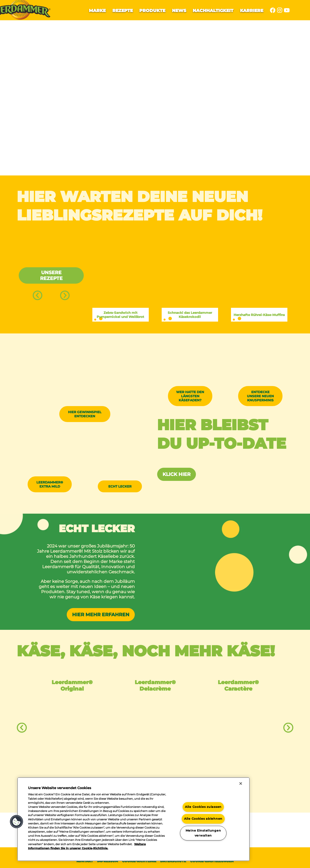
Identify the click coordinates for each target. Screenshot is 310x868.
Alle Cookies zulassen (203, 807)
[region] (133, 819)
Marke (97, 11)
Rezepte (123, 11)
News (179, 11)
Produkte (152, 11)
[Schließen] (241, 784)
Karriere (252, 11)
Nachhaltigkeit (213, 11)
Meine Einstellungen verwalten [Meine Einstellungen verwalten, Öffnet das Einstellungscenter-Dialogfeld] (203, 833)
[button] (17, 822)
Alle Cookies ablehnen (203, 819)
